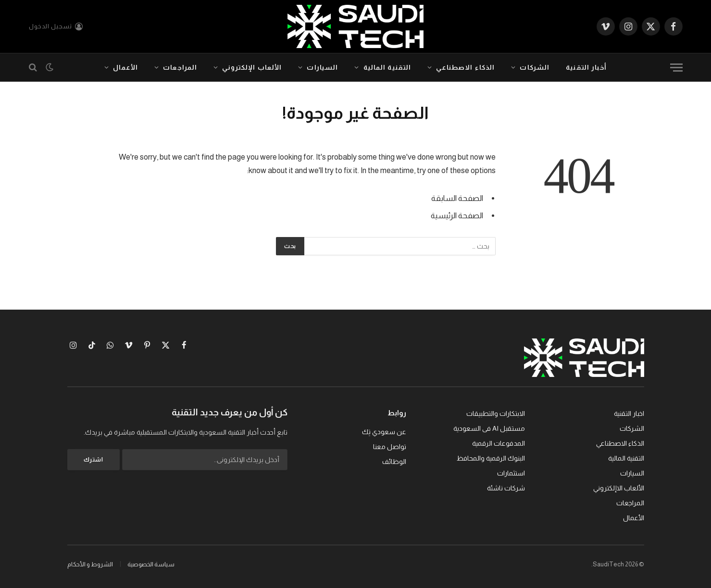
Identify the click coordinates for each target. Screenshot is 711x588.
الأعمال (125, 67)
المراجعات (180, 67)
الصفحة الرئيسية (457, 216)
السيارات (322, 67)
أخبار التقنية (586, 67)
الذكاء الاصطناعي (465, 67)
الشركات (535, 67)
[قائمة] (676, 68)
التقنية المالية (387, 67)
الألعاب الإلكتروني (252, 67)
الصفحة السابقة (457, 198)
